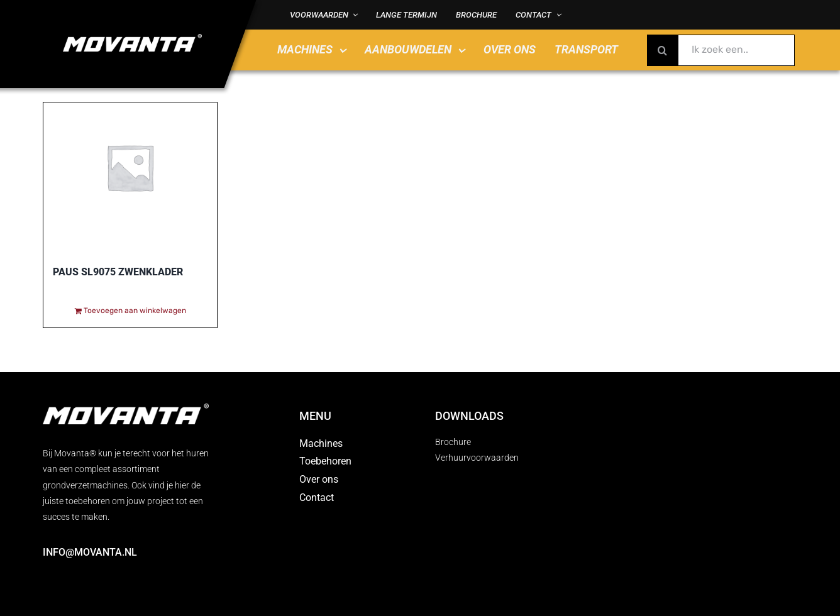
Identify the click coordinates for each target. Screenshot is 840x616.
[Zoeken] (663, 50)
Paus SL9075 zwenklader (118, 272)
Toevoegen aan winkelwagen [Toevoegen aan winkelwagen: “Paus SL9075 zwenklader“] (135, 311)
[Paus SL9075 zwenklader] (130, 172)
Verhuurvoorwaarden (477, 458)
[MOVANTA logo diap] (132, 38)
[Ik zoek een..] (721, 50)
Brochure (453, 442)
